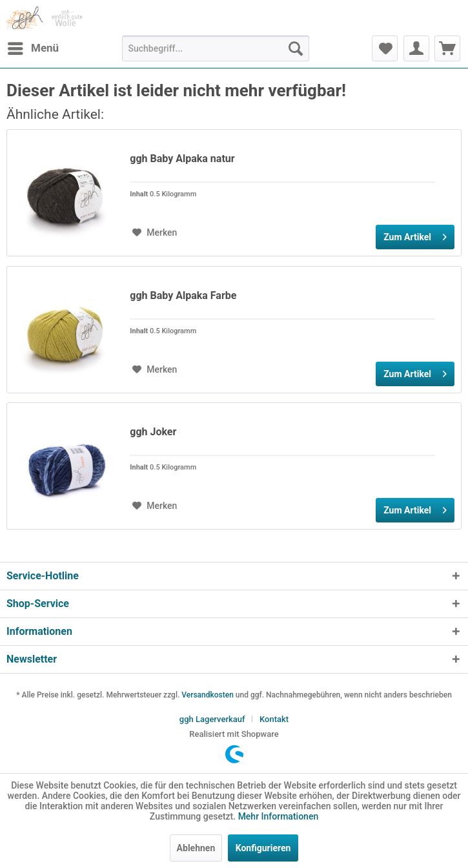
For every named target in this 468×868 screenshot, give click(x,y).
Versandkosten (208, 695)
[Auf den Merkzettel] (155, 232)
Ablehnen (196, 848)
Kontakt (274, 719)
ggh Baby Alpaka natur (182, 159)
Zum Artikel (415, 234)
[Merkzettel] (385, 48)
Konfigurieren (263, 848)
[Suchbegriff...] (216, 48)
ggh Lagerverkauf (212, 719)
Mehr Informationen (279, 816)
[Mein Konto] (416, 48)
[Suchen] (296, 48)
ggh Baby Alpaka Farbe (183, 295)
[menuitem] (33, 48)
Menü (33, 46)
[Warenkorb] (447, 48)
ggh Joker (153, 432)
